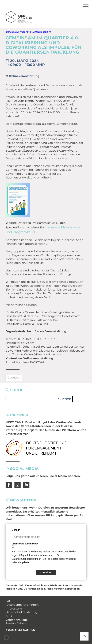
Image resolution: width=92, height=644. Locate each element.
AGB (9, 616)
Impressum (14, 609)
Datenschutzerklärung (21, 612)
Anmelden (46, 572)
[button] (6, 638)
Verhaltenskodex (17, 620)
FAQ (8, 601)
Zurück (13, 378)
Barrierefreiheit (16, 623)
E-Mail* (16, 530)
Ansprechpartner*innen (22, 605)
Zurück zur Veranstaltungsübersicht (28, 32)
